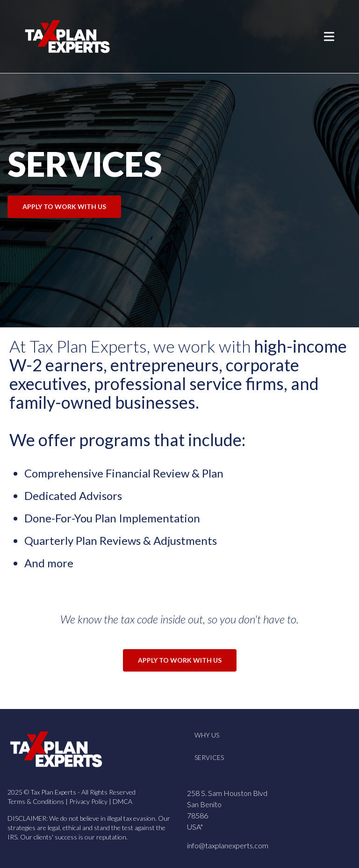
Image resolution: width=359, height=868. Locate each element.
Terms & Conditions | (38, 801)
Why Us (207, 735)
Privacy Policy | (91, 801)
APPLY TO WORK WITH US (64, 206)
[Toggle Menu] (329, 36)
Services (209, 757)
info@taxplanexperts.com (228, 845)
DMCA (122, 801)
